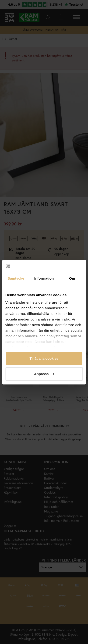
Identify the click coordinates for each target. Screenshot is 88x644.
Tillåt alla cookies (44, 358)
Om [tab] (72, 278)
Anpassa (44, 374)
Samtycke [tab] (16, 278)
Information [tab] (44, 278)
